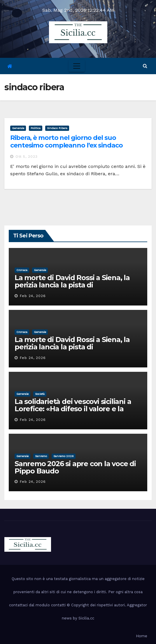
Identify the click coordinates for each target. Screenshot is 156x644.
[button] (145, 66)
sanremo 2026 (64, 456)
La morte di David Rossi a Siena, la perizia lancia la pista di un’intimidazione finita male (72, 285)
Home (142, 636)
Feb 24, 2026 (33, 296)
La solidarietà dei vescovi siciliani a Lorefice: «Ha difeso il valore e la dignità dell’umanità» (73, 409)
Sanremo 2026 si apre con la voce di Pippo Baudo (75, 467)
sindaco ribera (57, 128)
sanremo (41, 456)
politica (36, 128)
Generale (18, 128)
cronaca (22, 270)
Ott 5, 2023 (27, 157)
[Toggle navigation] (77, 66)
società (40, 394)
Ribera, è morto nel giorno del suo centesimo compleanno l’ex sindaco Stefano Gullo (66, 145)
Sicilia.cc (86, 618)
